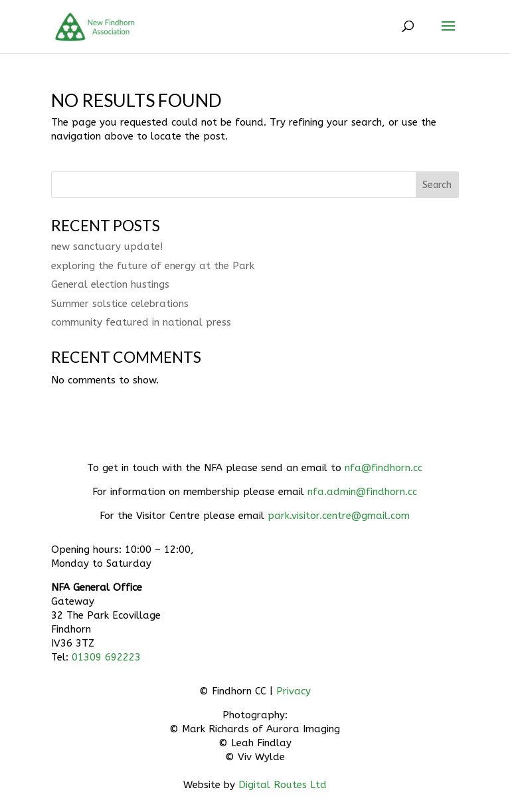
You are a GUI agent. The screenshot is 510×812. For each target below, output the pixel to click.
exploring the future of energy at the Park (153, 266)
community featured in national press (141, 322)
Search (437, 185)
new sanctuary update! (107, 247)
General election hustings (110, 284)
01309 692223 (106, 657)
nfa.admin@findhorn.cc (362, 492)
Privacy (294, 691)
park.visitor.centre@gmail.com (339, 516)
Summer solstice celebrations (120, 304)
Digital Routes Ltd (283, 785)
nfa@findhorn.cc (383, 468)
